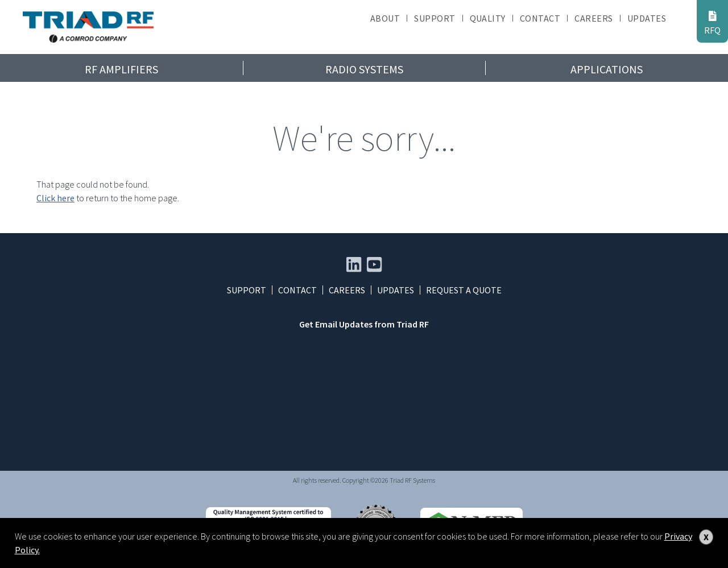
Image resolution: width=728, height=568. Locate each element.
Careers (593, 18)
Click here (55, 198)
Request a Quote (464, 290)
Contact (540, 18)
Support (435, 18)
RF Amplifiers (121, 69)
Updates (647, 18)
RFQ (712, 23)
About (385, 18)
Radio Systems (364, 69)
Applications (607, 69)
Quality (488, 18)
